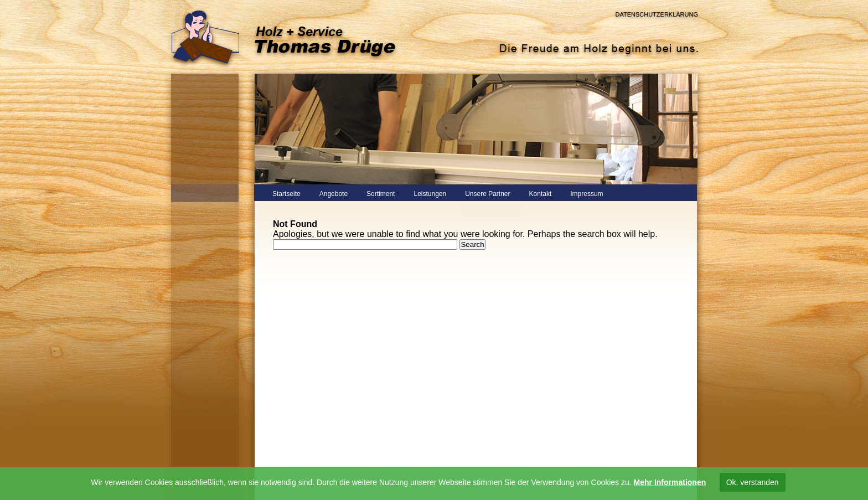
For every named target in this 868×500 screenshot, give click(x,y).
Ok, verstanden (753, 482)
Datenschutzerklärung (657, 14)
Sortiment (381, 194)
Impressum (587, 194)
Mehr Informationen (670, 482)
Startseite (286, 194)
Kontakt (541, 194)
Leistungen (430, 194)
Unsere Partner (487, 194)
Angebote (334, 194)
